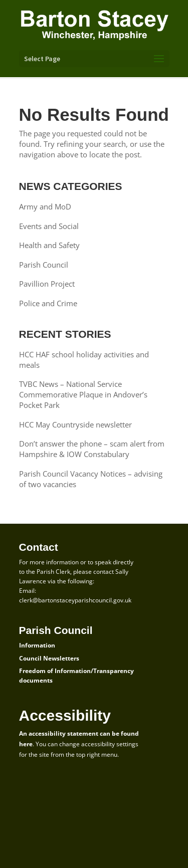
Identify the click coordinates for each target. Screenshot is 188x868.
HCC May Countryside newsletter (75, 424)
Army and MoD (45, 206)
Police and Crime (48, 303)
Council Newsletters (49, 658)
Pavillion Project (47, 284)
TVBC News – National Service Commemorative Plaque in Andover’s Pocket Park (83, 394)
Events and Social (49, 226)
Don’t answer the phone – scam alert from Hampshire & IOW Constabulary (92, 449)
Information (37, 645)
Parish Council (44, 265)
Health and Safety (49, 245)
